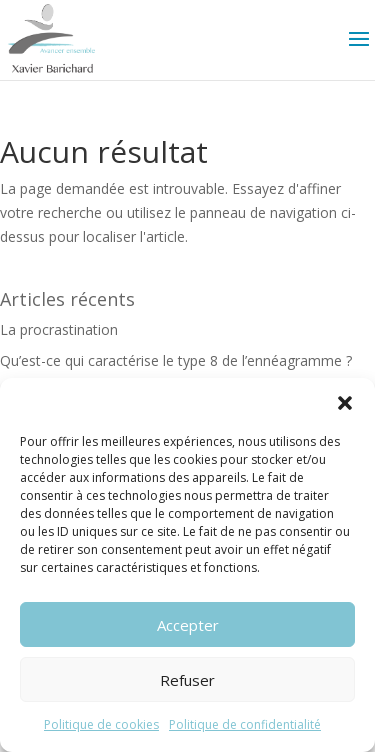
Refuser (187, 680)
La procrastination (59, 329)
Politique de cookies (101, 724)
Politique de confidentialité (245, 724)
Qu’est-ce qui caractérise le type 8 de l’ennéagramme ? (176, 360)
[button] (345, 403)
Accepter (188, 625)
